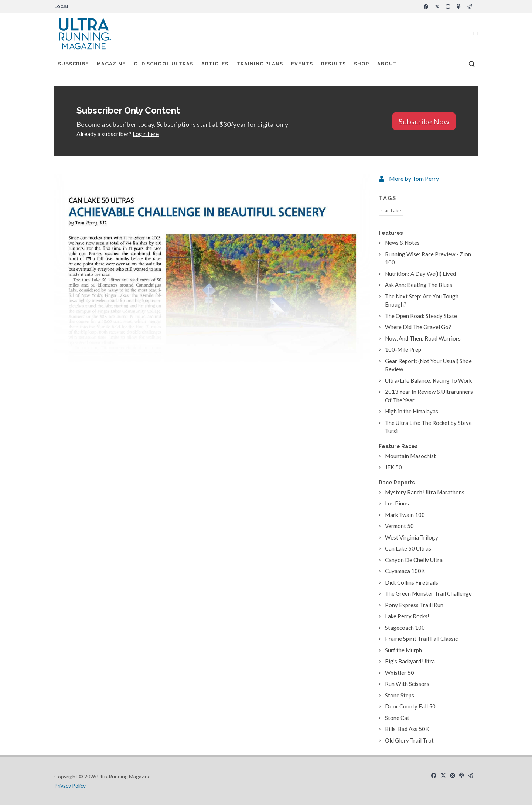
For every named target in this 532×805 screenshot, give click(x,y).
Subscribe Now (424, 121)
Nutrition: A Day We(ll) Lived (420, 274)
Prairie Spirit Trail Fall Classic (421, 639)
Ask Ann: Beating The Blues (419, 285)
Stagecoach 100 (405, 628)
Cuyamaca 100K (405, 571)
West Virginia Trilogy (412, 537)
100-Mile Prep (403, 349)
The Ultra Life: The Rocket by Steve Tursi (428, 427)
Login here (146, 134)
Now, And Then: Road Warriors (423, 338)
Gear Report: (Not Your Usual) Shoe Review (428, 365)
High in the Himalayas (412, 411)
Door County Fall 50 (410, 706)
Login (61, 7)
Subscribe (73, 65)
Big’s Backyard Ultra (410, 661)
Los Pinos (397, 503)
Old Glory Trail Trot (409, 740)
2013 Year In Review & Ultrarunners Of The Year (429, 396)
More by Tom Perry (414, 178)
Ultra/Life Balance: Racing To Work (428, 380)
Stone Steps (400, 695)
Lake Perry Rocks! (407, 616)
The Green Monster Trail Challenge (428, 593)
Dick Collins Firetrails (412, 582)
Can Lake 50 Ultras (408, 548)
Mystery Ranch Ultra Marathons (425, 492)
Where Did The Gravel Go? (418, 327)
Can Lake (391, 210)
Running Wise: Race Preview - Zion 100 (428, 258)
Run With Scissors (407, 684)
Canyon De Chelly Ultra (414, 560)
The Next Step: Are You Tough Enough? (422, 300)
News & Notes (402, 243)
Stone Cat (397, 718)
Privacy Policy (70, 786)
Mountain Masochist (410, 456)
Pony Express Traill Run (414, 605)
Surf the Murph (403, 650)
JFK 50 (393, 467)
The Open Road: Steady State (421, 316)
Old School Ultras (163, 65)
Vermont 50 (399, 526)
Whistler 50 (400, 673)
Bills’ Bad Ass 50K (407, 729)
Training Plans (260, 65)
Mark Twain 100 (405, 515)
